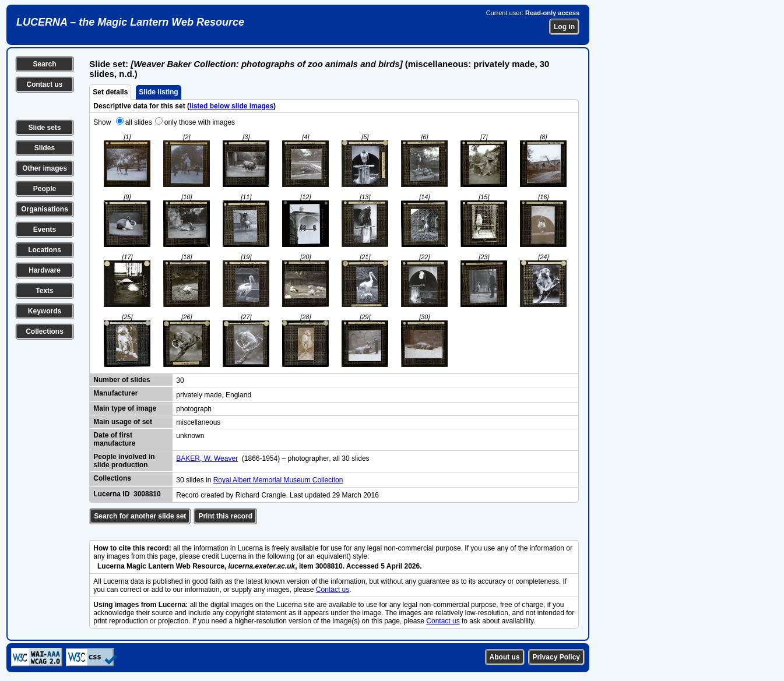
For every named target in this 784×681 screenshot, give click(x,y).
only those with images (200, 122)
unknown (190, 436)
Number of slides (122, 380)
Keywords (45, 311)
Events (45, 230)
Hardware (45, 270)
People (45, 189)
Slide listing (158, 92)
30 (180, 380)
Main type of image (125, 408)
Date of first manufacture (114, 439)
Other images (45, 168)
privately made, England (214, 395)
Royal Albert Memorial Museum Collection (278, 480)
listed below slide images (231, 106)
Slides (45, 148)
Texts (44, 291)
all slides (139, 122)
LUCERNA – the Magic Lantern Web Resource (130, 22)
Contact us (44, 84)
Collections (45, 331)
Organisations (45, 209)
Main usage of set (123, 422)
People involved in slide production (124, 461)
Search (44, 64)
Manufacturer (115, 393)
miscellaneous (198, 422)
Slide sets (44, 128)
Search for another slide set (140, 516)
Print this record (225, 516)
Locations (45, 250)
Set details (110, 92)
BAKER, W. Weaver (207, 458)
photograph (194, 409)
